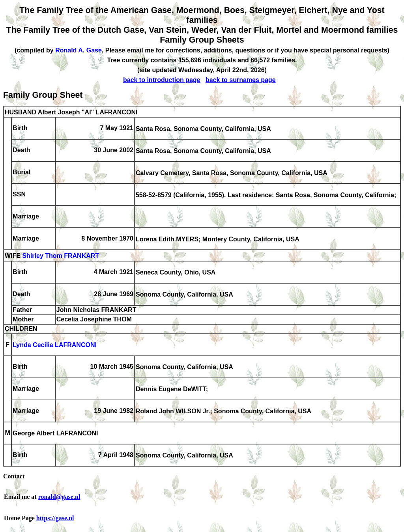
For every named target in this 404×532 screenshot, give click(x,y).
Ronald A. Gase (79, 50)
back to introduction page (162, 80)
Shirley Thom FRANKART (61, 256)
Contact (14, 476)
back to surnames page (241, 80)
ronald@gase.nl (59, 497)
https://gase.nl (55, 518)
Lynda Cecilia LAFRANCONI (55, 345)
